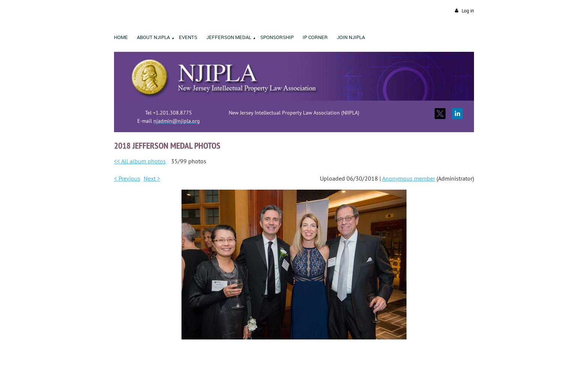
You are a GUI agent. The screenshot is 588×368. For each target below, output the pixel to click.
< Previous (127, 178)
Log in (468, 11)
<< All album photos (140, 161)
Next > (152, 178)
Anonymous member (409, 178)
